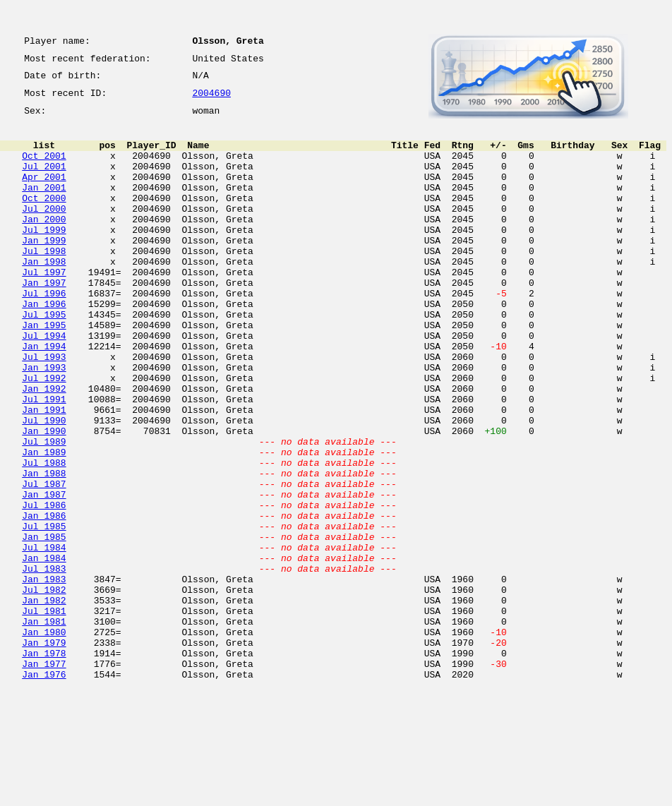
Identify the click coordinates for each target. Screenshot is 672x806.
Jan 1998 (44, 295)
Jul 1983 (44, 663)
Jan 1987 (44, 575)
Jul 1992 (44, 435)
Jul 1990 (44, 486)
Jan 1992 (44, 447)
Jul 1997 (44, 308)
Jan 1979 (44, 752)
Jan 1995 (44, 371)
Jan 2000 (44, 244)
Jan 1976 (44, 790)
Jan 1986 (44, 600)
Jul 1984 (44, 638)
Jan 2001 (44, 206)
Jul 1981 (44, 714)
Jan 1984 (44, 651)
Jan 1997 (44, 320)
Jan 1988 (44, 549)
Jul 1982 (44, 689)
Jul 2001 (44, 181)
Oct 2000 (44, 219)
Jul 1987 (44, 562)
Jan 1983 (44, 676)
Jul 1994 (44, 384)
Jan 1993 (44, 422)
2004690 (211, 100)
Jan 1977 (44, 778)
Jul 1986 (44, 587)
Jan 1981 (44, 727)
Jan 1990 (44, 498)
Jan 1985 (44, 625)
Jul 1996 (44, 333)
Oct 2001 (44, 168)
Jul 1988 (44, 536)
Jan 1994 (44, 397)
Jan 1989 (44, 524)
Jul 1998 (44, 282)
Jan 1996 (44, 346)
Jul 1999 (44, 257)
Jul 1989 (44, 511)
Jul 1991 (44, 460)
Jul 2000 (44, 231)
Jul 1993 (44, 409)
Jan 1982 (44, 702)
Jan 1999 (44, 270)
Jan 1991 (44, 473)
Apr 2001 (44, 193)
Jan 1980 (44, 740)
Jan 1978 (44, 765)
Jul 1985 (44, 613)
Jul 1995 (44, 359)
